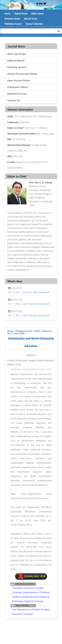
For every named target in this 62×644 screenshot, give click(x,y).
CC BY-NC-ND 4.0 (32, 547)
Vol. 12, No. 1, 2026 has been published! (29, 292)
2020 (37, 331)
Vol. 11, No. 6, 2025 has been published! (29, 304)
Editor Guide (37, 14)
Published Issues (13, 24)
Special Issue (31, 19)
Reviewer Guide (12, 19)
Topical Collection (34, 24)
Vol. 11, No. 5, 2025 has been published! (29, 315)
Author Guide (21, 14)
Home (7, 14)
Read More (22, 270)
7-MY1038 (31, 576)
